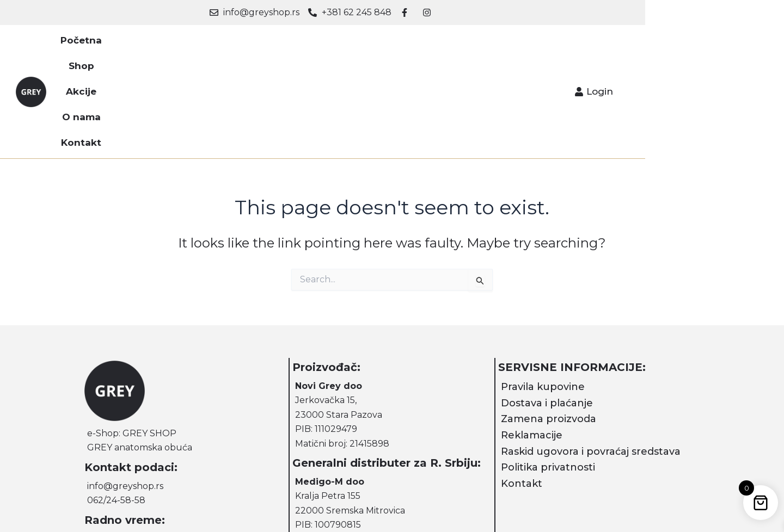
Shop (296, 44)
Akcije (340, 44)
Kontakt (447, 44)
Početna (246, 44)
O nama (391, 44)
